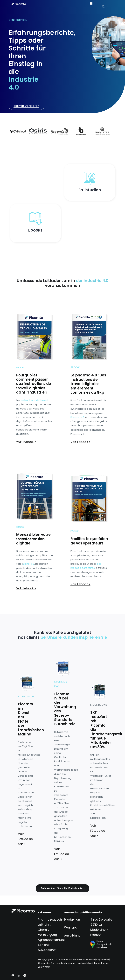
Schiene (44, 945)
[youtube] (13, 975)
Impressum (103, 960)
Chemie (44, 930)
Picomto (63, 960)
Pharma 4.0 (78, 417)
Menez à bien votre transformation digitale (33, 539)
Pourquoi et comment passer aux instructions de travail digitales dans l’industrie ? (34, 384)
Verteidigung (47, 935)
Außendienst (47, 950)
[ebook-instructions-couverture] (35, 309)
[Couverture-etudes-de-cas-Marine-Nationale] (26, 676)
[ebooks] (35, 212)
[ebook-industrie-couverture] (35, 469)
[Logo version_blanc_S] (19, 4)
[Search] (103, 7)
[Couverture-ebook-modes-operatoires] (90, 473)
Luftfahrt (44, 925)
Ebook (20, 367)
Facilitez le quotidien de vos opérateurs (89, 541)
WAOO (46, 967)
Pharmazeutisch (50, 920)
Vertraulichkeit (86, 963)
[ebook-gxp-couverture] (90, 309)
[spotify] (25, 975)
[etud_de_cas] (90, 172)
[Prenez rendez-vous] (26, 106)
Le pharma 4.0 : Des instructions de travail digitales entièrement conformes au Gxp (88, 384)
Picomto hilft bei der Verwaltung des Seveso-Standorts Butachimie (65, 709)
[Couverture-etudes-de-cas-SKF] (99, 684)
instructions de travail (34, 400)
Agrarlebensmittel (51, 940)
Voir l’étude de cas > (25, 839)
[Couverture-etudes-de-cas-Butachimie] (63, 661)
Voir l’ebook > (26, 442)
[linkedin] (19, 975)
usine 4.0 (29, 564)
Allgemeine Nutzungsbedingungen (57, 963)
